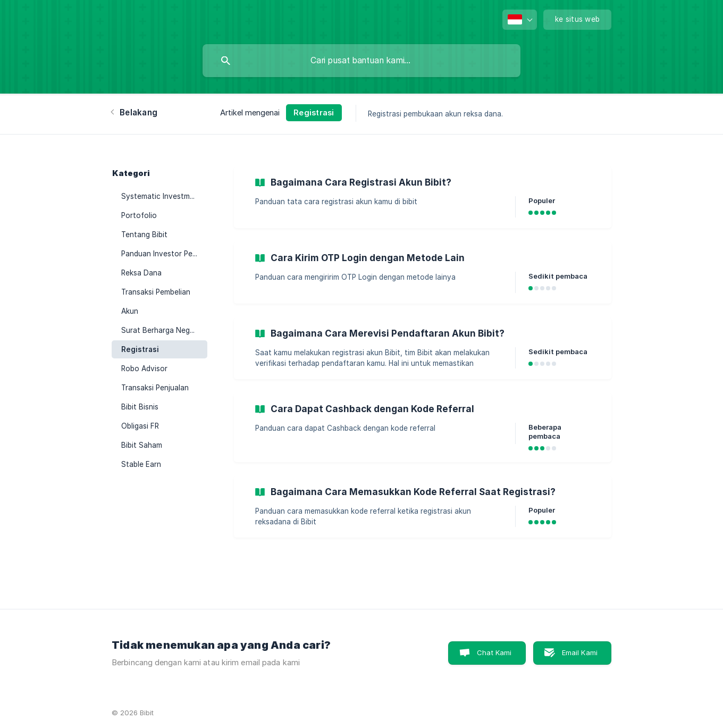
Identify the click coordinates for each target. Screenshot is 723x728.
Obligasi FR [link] (140, 426)
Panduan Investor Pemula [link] (164, 254)
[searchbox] (361, 61)
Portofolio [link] (139, 215)
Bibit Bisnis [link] (140, 407)
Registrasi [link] (140, 349)
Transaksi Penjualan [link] (155, 388)
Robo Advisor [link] (144, 369)
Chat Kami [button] (494, 652)
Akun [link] (130, 311)
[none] (520, 20)
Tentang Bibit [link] (144, 235)
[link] (423, 197)
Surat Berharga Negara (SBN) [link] (164, 330)
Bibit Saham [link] (142, 445)
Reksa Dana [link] (141, 273)
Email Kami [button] (580, 652)
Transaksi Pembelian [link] (156, 292)
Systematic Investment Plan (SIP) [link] (164, 196)
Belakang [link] (138, 112)
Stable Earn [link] (141, 464)
